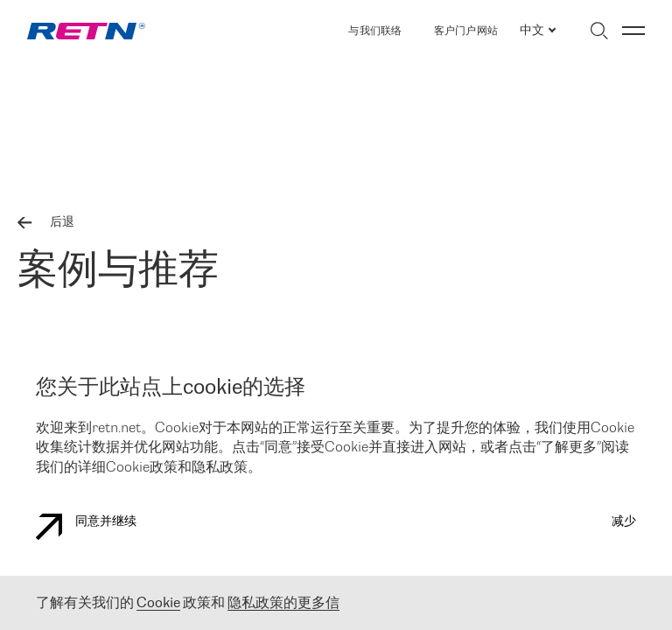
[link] (86, 31)
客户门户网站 (466, 31)
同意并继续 (86, 527)
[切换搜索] (599, 31)
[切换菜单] (633, 31)
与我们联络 (375, 31)
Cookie (158, 603)
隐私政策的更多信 (283, 603)
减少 (624, 522)
